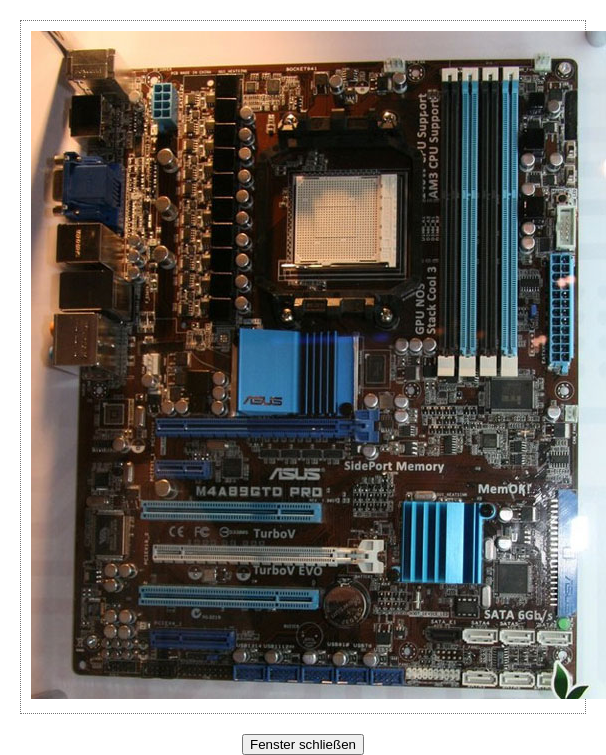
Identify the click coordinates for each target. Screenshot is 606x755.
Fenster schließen (303, 744)
